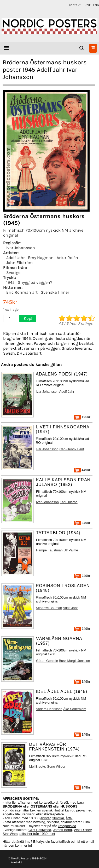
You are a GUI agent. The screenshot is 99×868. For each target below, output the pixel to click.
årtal (69, 818)
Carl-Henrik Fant (72, 449)
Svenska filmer (55, 292)
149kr (82, 682)
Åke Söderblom (75, 709)
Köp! (28, 318)
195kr (82, 417)
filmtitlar (58, 818)
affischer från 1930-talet (37, 834)
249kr (82, 576)
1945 (10, 282)
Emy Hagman (41, 258)
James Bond (62, 830)
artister (46, 818)
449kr (82, 470)
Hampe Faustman (49, 550)
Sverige (13, 272)
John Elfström (19, 263)
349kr (82, 523)
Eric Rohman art (22, 292)
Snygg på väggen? (35, 282)
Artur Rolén (67, 258)
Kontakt (75, 5)
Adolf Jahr (16, 258)
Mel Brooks (38, 767)
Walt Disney (83, 830)
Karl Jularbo (68, 502)
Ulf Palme (71, 550)
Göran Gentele (47, 661)
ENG (96, 5)
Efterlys (39, 842)
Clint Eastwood (40, 830)
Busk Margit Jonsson (74, 661)
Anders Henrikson (49, 709)
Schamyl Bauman (49, 608)
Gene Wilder (56, 767)
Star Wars (10, 834)
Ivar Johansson (21, 248)
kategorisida (67, 826)
